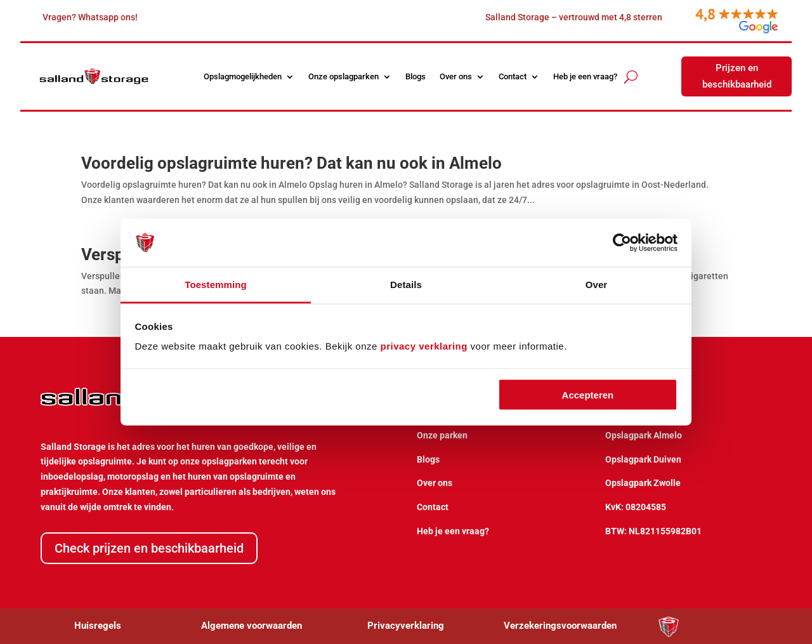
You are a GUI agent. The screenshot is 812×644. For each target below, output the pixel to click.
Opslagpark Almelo (644, 435)
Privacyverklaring (406, 626)
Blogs (416, 77)
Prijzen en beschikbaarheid (737, 76)
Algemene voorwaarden (252, 626)
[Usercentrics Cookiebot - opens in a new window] (622, 243)
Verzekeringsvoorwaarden (560, 626)
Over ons (456, 77)
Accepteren (588, 394)
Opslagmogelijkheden (243, 77)
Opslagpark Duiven (643, 459)
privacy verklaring (424, 346)
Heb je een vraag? (585, 77)
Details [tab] (406, 285)
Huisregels (98, 626)
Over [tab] (597, 285)
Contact (513, 77)
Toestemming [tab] (216, 285)
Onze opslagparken (344, 77)
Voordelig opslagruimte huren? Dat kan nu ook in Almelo (291, 163)
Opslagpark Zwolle (643, 483)
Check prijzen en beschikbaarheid (149, 548)
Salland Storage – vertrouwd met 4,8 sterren (574, 17)
